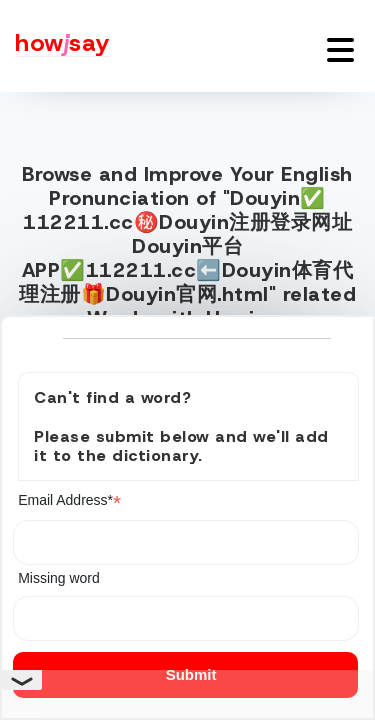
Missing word (59, 578)
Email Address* (69, 500)
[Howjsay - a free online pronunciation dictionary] (55, 46)
